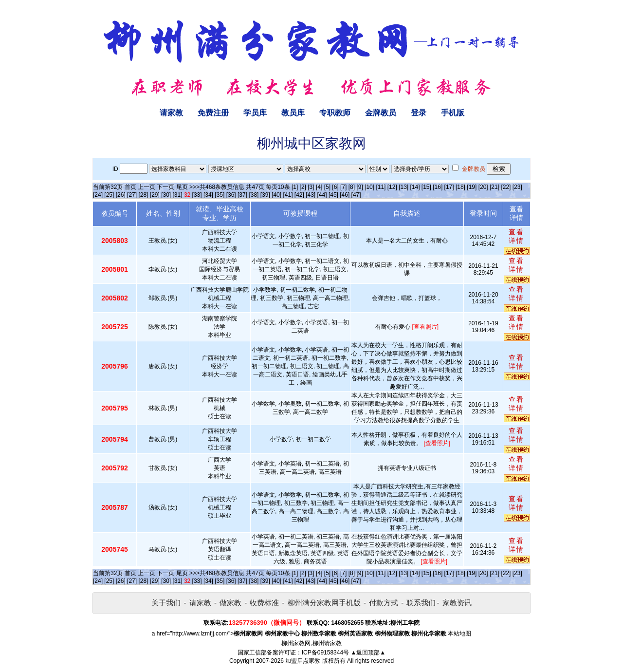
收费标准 (264, 603)
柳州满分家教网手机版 (324, 603)
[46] (345, 195)
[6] (335, 187)
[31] (178, 195)
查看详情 (516, 236)
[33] (197, 195)
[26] (121, 195)
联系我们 (421, 603)
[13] (403, 187)
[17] (449, 187)
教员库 (293, 113)
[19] (472, 187)
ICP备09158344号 (325, 653)
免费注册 (213, 113)
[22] (506, 187)
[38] (254, 195)
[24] (98, 195)
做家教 (230, 603)
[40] (276, 195)
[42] (299, 195)
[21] (495, 187)
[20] (483, 187)
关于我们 (166, 603)
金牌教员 (381, 113)
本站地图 (459, 634)
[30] (166, 195)
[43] (311, 195)
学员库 (255, 113)
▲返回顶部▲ (368, 653)
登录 (419, 113)
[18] (460, 187)
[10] (369, 187)
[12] (392, 187)
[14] (415, 187)
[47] (356, 195)
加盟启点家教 (303, 661)
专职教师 (335, 113)
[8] (352, 187)
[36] (231, 195)
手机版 (453, 113)
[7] (343, 187)
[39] (265, 195)
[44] (322, 195)
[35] (220, 195)
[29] (155, 195)
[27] (132, 195)
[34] (208, 195)
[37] (242, 195)
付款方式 (384, 603)
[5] (327, 187)
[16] (438, 187)
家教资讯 (457, 603)
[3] (311, 187)
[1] (295, 187)
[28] (143, 195)
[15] (426, 187)
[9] (359, 187)
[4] (319, 187)
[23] (517, 187)
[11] (381, 187)
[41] (288, 195)
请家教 (171, 113)
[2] (303, 187)
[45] (333, 195)
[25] (109, 195)
